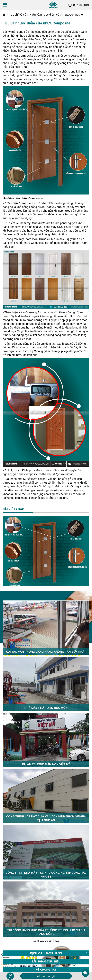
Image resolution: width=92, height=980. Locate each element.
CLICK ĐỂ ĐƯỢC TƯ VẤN (43, 934)
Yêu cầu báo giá (46, 976)
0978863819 (81, 5)
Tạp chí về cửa (19, 15)
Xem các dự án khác (46, 896)
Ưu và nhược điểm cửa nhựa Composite (57, 15)
